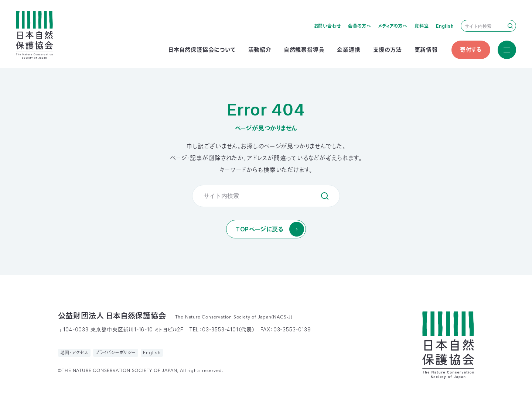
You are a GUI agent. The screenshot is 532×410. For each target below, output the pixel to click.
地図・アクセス (74, 353)
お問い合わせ (328, 26)
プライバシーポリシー (116, 353)
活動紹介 (260, 50)
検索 (510, 26)
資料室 (422, 26)
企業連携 (349, 50)
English (445, 26)
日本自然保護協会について (202, 50)
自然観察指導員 (304, 50)
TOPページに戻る (260, 229)
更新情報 (426, 50)
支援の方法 (388, 50)
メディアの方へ (393, 26)
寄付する (471, 50)
